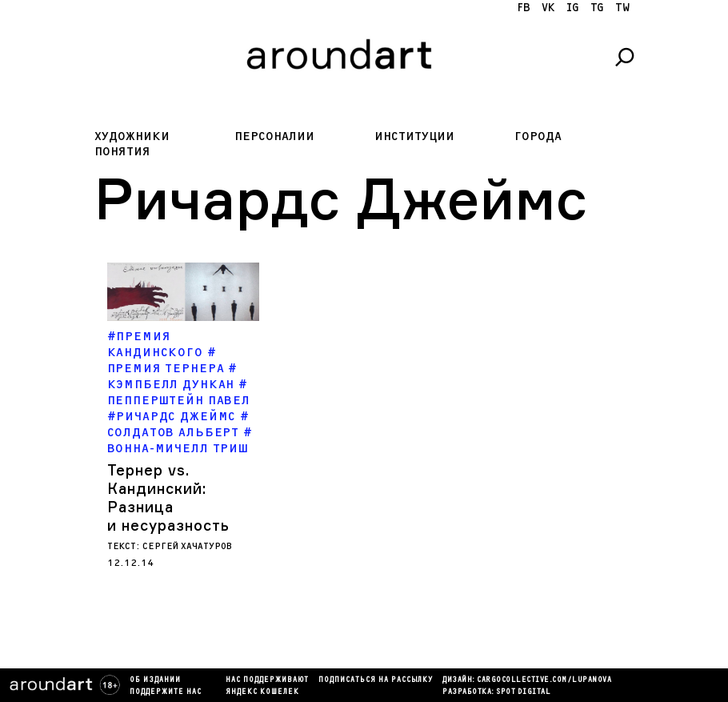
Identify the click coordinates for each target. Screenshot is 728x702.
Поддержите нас (166, 692)
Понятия (122, 152)
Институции (414, 136)
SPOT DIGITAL (523, 692)
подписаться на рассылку (376, 680)
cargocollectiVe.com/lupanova (544, 680)
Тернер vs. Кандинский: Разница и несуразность (168, 497)
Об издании (155, 680)
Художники (132, 136)
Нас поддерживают (267, 680)
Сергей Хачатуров (187, 546)
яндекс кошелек (262, 692)
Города (538, 136)
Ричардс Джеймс (176, 417)
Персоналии (274, 136)
